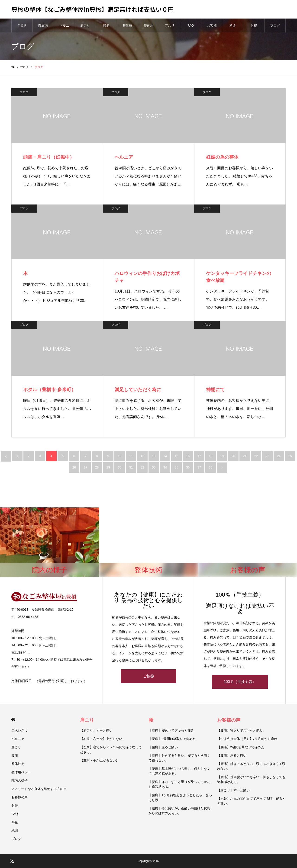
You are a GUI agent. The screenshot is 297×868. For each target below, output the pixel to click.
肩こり (85, 25)
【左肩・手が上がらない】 (100, 760)
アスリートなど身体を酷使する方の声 (39, 789)
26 (74, 467)
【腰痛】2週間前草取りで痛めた (172, 739)
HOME (13, 720)
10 (120, 456)
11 (131, 456)
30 (120, 467)
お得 (254, 25)
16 (188, 456)
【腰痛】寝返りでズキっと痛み (171, 730)
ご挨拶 (148, 676)
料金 (233, 25)
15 (177, 456)
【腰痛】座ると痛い (163, 747)
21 (245, 456)
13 (154, 456)
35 (177, 467)
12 (142, 456)
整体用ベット (148, 28)
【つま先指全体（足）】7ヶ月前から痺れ (247, 739)
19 (222, 456)
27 (86, 467)
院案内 (43, 25)
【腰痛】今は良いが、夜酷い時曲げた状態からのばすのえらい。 (179, 811)
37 (199, 467)
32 (142, 467)
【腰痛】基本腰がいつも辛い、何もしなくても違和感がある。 (179, 771)
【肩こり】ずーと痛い (96, 730)
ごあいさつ (19, 730)
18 (211, 456)
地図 (15, 830)
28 (97, 467)
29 (108, 467)
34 (165, 467)
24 (279, 456)
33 (154, 467)
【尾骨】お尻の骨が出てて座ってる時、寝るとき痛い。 (251, 801)
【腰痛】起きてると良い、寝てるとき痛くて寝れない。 (179, 758)
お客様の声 (212, 28)
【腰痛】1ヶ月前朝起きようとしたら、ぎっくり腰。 (180, 797)
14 (165, 456)
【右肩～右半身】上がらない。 (103, 739)
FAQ (191, 25)
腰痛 (106, 25)
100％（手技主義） (240, 682)
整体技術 (127, 28)
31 (131, 467)
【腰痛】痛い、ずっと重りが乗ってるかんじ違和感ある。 (179, 784)
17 (199, 456)
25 (290, 456)
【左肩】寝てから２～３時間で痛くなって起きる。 (111, 750)
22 (256, 456)
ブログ (275, 25)
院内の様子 (19, 780)
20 (233, 456)
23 (268, 456)
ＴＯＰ (22, 25)
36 (188, 467)
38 (211, 467)
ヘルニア (64, 28)
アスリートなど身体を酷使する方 (170, 28)
